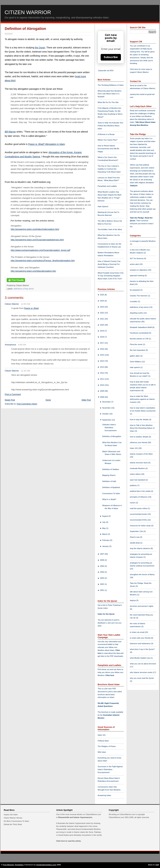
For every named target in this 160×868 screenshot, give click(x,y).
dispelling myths (137, 313)
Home (48, 400)
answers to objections (139, 270)
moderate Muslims (138, 468)
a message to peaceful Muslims (143, 241)
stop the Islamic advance (140, 548)
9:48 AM (22, 345)
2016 (102, 349)
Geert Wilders (136, 362)
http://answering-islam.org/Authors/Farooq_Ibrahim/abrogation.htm (43, 260)
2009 (102, 391)
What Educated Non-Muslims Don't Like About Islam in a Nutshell (110, 94)
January (106, 546)
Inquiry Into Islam (11, 815)
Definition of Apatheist (111, 487)
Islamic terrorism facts (139, 463)
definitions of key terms (24, 289)
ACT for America (137, 258)
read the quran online (139, 508)
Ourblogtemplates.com (46, 865)
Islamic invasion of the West (141, 454)
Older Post (86, 400)
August (105, 516)
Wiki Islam (102, 752)
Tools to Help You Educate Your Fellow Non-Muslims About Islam (110, 126)
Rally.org (146, 49)
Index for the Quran (106, 614)
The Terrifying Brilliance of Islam (111, 85)
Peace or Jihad (31, 308)
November (107, 408)
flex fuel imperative (138, 350)
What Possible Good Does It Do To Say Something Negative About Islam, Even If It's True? (111, 276)
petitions (134, 485)
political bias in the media (140, 491)
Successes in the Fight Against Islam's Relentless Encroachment (110, 769)
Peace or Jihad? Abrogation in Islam (46, 144)
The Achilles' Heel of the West (110, 229)
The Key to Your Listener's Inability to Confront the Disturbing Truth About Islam (109, 169)
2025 (102, 295)
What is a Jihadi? (109, 499)
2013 (102, 367)
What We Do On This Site (108, 102)
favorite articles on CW (139, 339)
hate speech (135, 367)
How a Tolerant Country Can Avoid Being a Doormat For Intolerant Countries (109, 264)
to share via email (137, 632)
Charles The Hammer (139, 296)
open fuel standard (138, 480)
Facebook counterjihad (139, 333)
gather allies (135, 356)
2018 (102, 337)
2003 (102, 578)
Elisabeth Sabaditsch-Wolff (141, 327)
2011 (102, 379)
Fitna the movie (136, 344)
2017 (102, 343)
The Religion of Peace (107, 746)
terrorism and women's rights (142, 606)
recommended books (139, 514)
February (106, 540)
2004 (102, 572)
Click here (110, 675)
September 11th (137, 531)
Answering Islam (104, 795)
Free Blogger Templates (13, 865)
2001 (102, 590)
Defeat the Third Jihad (13, 824)
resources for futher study (141, 526)
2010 (102, 385)
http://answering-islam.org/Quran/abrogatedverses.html (37, 240)
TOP (157, 865)
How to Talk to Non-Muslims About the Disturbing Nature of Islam (142, 428)
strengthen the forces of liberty (142, 574)
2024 (102, 301)
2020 (102, 325)
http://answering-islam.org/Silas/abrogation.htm (33, 271)
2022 (102, 313)
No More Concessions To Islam (16, 821)
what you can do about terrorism (143, 664)
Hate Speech (103, 206)
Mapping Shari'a (109, 475)
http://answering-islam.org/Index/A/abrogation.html (35, 229)
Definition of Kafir (109, 481)
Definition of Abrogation (25, 29)
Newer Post (10, 400)
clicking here (135, 52)
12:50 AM (25, 304)
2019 (102, 331)
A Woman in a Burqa (106, 134)
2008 (102, 397)
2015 (102, 355)
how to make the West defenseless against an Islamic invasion (142, 399)
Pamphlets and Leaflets (107, 186)
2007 (102, 554)
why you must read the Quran (142, 678)
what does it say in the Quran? (142, 649)
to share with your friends (140, 638)
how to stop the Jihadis (139, 419)
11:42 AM (25, 371)
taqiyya (134, 185)
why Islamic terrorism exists (141, 672)
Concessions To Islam (111, 493)
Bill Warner (10, 132)
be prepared (135, 290)
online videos (135, 474)
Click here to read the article (69, 841)
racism (133, 503)
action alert (135, 264)
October (106, 414)
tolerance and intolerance (140, 643)
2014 (102, 361)
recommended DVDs (139, 520)
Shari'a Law (135, 537)
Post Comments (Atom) (27, 404)
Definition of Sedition (111, 469)
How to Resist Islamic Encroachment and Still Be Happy (108, 149)
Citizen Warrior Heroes (13, 818)
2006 (102, 560)
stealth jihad (135, 543)
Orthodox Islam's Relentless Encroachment (109, 428)
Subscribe (111, 57)
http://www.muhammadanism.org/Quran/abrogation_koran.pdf (40, 250)
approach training (137, 276)
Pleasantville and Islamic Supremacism (75, 817)
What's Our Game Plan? (108, 140)
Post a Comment (13, 394)
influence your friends (139, 442)
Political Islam (103, 741)
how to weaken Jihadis (139, 437)
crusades (134, 301)
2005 (102, 566)
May (104, 528)
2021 (102, 319)
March (105, 534)
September (107, 420)
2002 (102, 584)
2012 (102, 373)
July (104, 522)
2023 (102, 307)
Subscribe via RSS (106, 71)
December (107, 402)
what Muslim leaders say (140, 658)
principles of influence (139, 497)
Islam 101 (102, 735)
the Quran (40, 48)
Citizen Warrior (28, 12)
